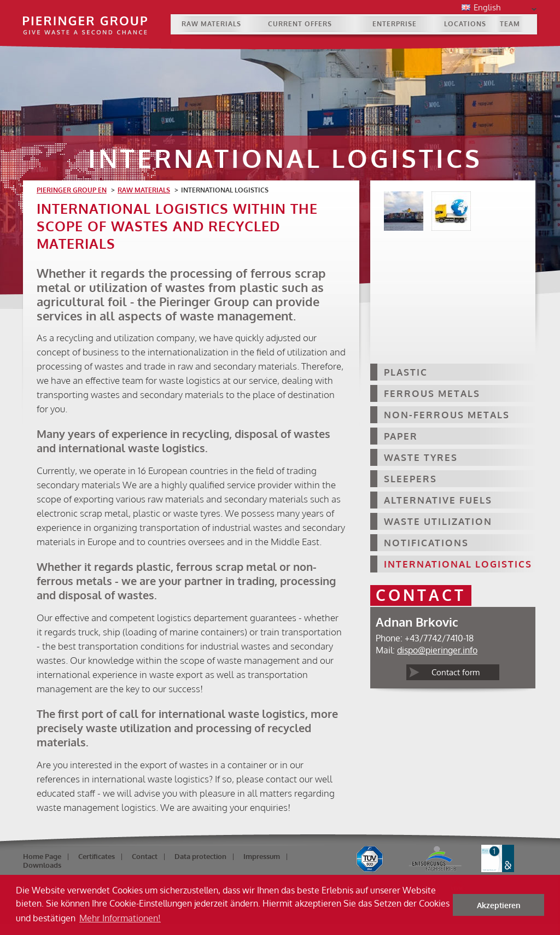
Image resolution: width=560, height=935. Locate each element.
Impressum (262, 856)
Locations (465, 24)
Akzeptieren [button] (499, 905)
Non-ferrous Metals (447, 415)
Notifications (426, 543)
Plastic (406, 372)
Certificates (97, 856)
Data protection (200, 856)
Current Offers (300, 24)
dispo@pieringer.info (437, 650)
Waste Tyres (421, 457)
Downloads (42, 865)
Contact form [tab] (456, 672)
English (503, 8)
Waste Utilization (438, 521)
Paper (401, 436)
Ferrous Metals (432, 393)
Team (510, 24)
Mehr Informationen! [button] (120, 918)
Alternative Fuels (438, 500)
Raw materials (211, 24)
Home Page (42, 856)
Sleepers (410, 479)
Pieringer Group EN (72, 190)
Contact (145, 856)
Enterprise (395, 24)
